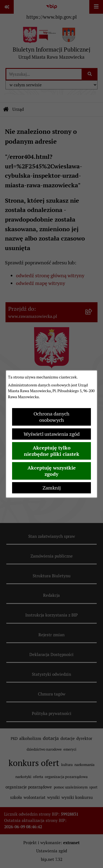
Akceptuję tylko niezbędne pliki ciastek (52, 451)
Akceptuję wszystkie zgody (52, 471)
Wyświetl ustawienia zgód (52, 434)
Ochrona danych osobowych (51, 417)
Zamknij (52, 488)
